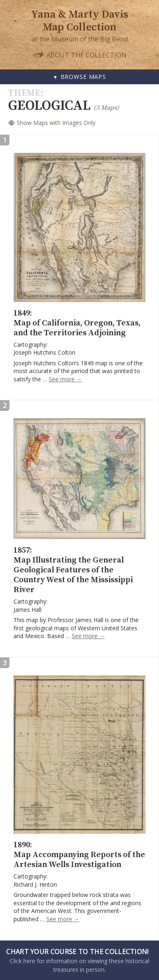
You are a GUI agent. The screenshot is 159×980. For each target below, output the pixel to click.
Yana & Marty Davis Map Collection (80, 21)
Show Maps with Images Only (56, 123)
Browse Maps (83, 77)
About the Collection (79, 55)
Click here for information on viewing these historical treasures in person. (77, 960)
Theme (24, 93)
